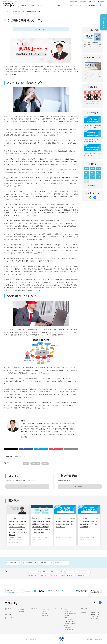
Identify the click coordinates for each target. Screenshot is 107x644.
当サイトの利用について (32, 639)
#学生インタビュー (70, 575)
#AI (67, 572)
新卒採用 (66, 609)
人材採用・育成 (46, 609)
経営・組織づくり (46, 611)
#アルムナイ (11, 538)
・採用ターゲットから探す (70, 613)
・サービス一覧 (68, 611)
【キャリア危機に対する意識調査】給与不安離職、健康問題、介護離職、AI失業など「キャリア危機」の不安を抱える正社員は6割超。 (41, 527)
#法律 (62, 540)
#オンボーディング (75, 572)
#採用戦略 (16, 542)
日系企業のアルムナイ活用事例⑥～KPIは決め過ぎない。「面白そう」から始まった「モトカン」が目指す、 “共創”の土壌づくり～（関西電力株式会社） (18, 528)
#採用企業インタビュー (83, 575)
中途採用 (66, 617)
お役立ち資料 (90, 5)
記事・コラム (36, 5)
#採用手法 (26, 463)
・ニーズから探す (68, 619)
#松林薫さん (45, 463)
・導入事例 (67, 615)
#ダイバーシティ (44, 575)
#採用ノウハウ (12, 540)
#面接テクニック (35, 463)
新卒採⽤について (95, 612)
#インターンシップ (34, 572)
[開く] (45, 29)
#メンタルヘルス (33, 575)
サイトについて (95, 616)
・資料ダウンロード (69, 629)
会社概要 (7, 639)
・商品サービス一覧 (69, 621)
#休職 (61, 575)
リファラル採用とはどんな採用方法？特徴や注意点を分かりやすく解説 (88, 524)
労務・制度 (45, 613)
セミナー (50, 5)
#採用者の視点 (19, 540)
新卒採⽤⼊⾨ (21, 609)
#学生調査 (44, 572)
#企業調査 (51, 572)
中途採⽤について (95, 614)
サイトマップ (18, 639)
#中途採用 (45, 538)
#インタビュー (18, 538)
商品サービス (76, 5)
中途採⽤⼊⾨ (21, 611)
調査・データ (45, 615)
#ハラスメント (86, 572)
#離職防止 (40, 540)
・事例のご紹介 (68, 627)
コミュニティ (10, 618)
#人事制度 (40, 538)
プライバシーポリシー (48, 639)
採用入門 (61, 5)
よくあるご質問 (95, 618)
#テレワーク (54, 575)
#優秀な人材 (35, 540)
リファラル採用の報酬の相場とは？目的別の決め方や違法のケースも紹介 (65, 524)
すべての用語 (92, 186)
